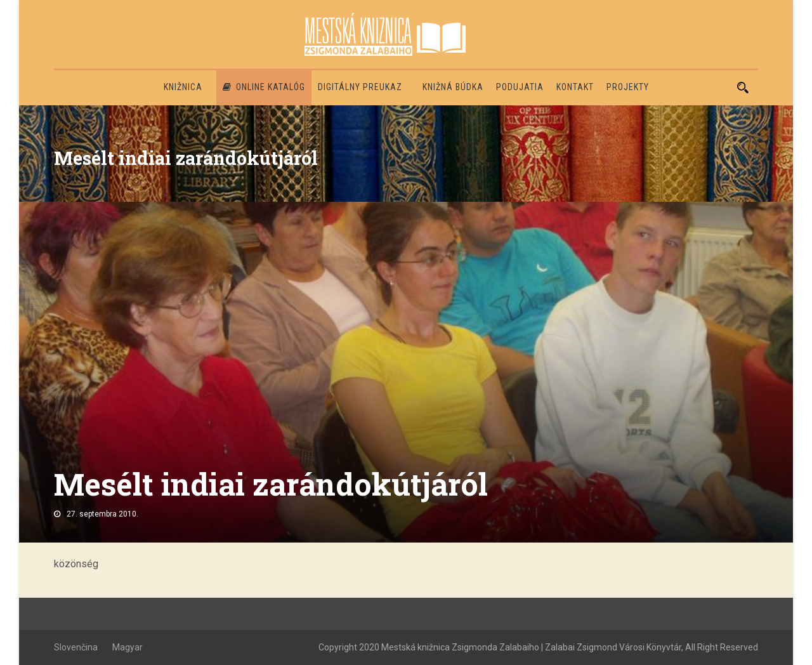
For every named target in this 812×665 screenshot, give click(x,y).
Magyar (128, 647)
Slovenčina (76, 647)
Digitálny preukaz (360, 87)
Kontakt (575, 87)
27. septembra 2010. (102, 514)
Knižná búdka (453, 87)
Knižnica (183, 87)
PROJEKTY (628, 87)
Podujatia (520, 87)
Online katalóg (264, 87)
